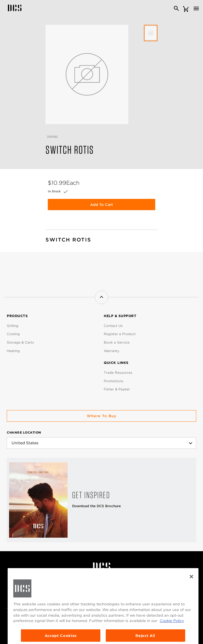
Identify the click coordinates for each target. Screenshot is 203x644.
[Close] (191, 595)
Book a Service (117, 342)
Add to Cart (101, 205)
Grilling (13, 326)
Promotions (114, 381)
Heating (13, 351)
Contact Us (113, 326)
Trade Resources (118, 372)
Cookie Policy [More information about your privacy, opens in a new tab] (172, 639)
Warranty (112, 351)
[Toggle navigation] (196, 8)
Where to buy (102, 416)
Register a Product (120, 334)
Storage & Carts (20, 342)
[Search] (176, 8)
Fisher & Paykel (117, 389)
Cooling (13, 334)
